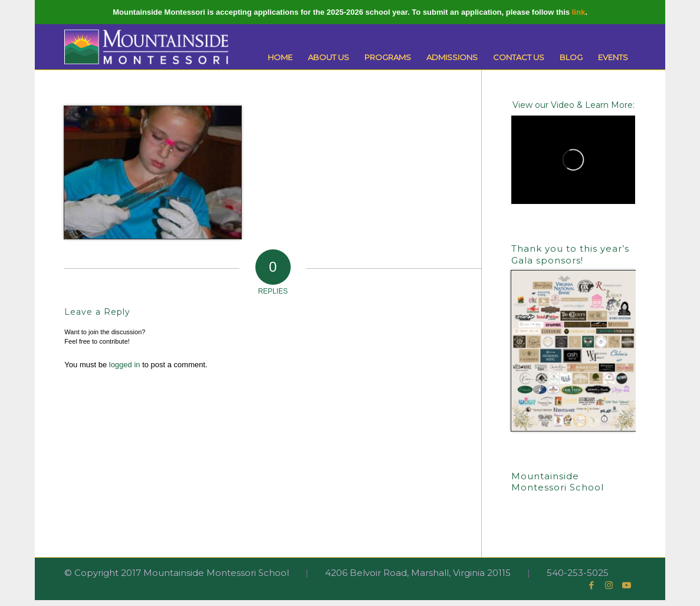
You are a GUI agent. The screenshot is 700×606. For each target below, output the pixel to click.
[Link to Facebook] (591, 585)
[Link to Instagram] (609, 585)
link (579, 12)
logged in (125, 365)
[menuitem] (280, 57)
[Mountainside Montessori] (146, 47)
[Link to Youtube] (627, 585)
